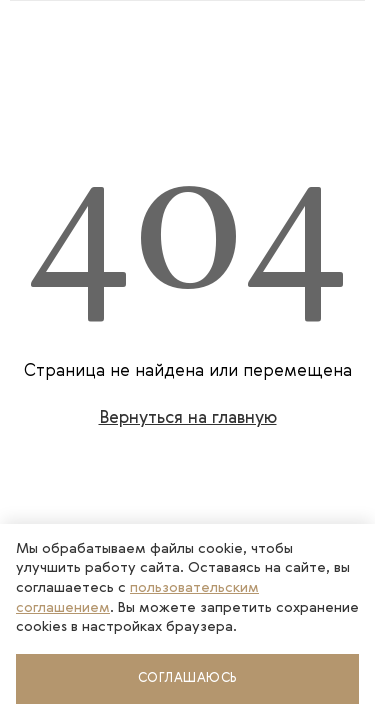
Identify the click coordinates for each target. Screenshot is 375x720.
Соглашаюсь (188, 678)
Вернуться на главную (188, 418)
